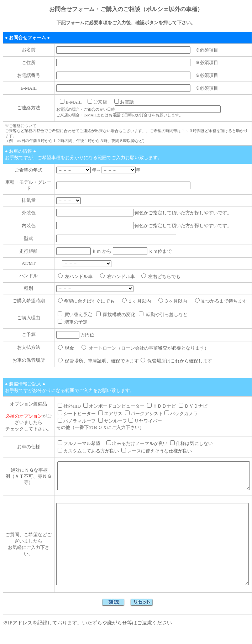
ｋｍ (73, 242)
